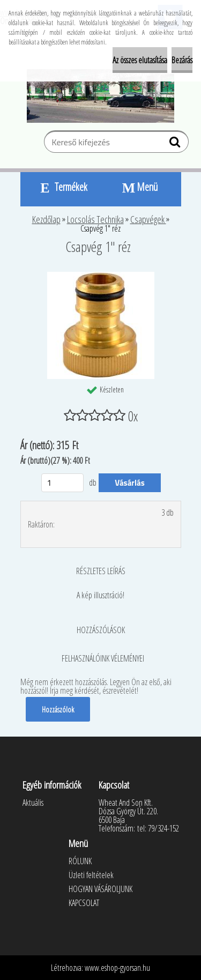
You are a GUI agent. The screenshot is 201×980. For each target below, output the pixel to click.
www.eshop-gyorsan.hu (117, 968)
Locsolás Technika (95, 219)
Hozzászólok (58, 709)
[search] (176, 144)
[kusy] (63, 483)
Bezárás (182, 60)
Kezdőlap (46, 219)
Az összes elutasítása (140, 60)
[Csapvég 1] (101, 276)
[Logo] (100, 96)
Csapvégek (148, 219)
